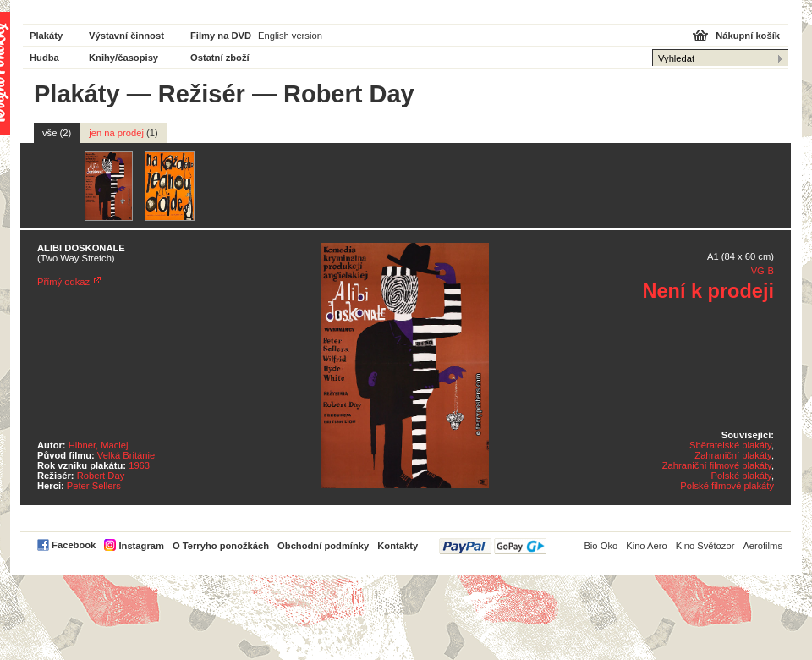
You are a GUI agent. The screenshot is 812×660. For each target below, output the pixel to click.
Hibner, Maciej (99, 445)
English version (290, 36)
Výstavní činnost (126, 36)
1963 (139, 465)
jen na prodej (123, 133)
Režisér (202, 94)
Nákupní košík (748, 36)
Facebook (74, 545)
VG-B (763, 271)
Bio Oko (601, 546)
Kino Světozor (705, 546)
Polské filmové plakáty (727, 486)
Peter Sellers (94, 486)
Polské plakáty (741, 476)
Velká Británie (126, 455)
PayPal (493, 546)
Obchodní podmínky (323, 546)
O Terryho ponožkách (221, 546)
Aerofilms (763, 546)
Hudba (44, 58)
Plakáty (46, 36)
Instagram (141, 546)
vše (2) (57, 133)
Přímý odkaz (63, 282)
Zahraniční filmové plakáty (717, 465)
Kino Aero (647, 546)
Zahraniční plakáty (733, 455)
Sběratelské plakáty (730, 445)
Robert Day (101, 476)
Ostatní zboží (220, 58)
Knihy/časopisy (123, 58)
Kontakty (398, 546)
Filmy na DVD (221, 36)
